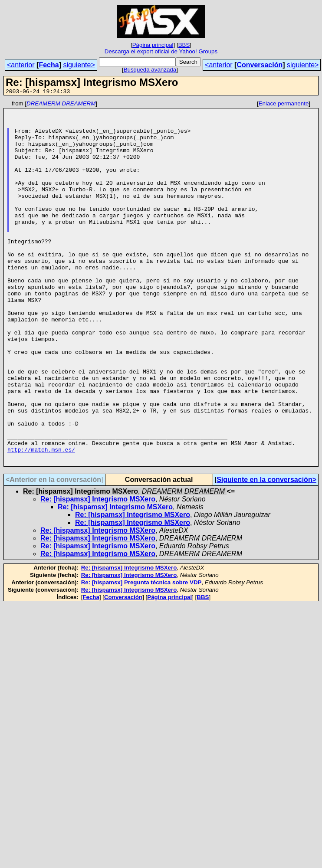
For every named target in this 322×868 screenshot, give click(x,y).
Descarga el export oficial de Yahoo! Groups (161, 51)
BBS (184, 45)
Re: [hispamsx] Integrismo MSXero (98, 572)
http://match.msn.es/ (41, 520)
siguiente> (79, 65)
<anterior (21, 65)
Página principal (153, 45)
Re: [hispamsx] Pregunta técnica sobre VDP (141, 655)
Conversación (260, 65)
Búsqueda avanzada (150, 70)
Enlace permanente (284, 105)
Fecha (49, 65)
